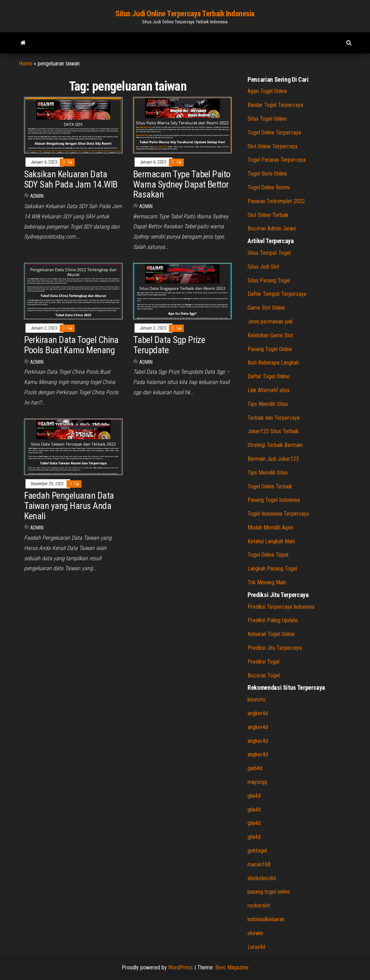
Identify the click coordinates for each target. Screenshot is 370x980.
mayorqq (257, 782)
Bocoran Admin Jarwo (272, 228)
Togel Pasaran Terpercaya (277, 160)
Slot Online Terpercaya (272, 146)
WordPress (181, 967)
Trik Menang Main (267, 582)
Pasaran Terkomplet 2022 (276, 201)
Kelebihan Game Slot (270, 335)
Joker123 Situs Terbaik (273, 431)
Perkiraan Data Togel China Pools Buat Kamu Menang (71, 345)
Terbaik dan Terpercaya (274, 418)
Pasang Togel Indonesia (274, 500)
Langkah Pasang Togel (272, 569)
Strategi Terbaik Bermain (275, 445)
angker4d (258, 713)
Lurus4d (256, 947)
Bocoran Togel (264, 675)
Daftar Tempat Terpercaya (277, 294)
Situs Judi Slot (263, 267)
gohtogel (257, 851)
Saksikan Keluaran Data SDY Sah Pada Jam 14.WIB (71, 179)
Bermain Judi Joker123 (273, 459)
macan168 (259, 864)
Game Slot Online (266, 308)
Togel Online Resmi (269, 187)
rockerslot (259, 906)
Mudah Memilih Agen (270, 528)
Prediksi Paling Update (273, 620)
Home (25, 64)
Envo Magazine (232, 967)
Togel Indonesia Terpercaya (278, 514)
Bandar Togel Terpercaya (275, 105)
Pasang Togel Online (270, 349)
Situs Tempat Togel (269, 253)
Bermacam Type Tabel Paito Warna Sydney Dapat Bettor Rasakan (182, 184)
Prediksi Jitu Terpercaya (275, 648)
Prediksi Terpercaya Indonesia (281, 607)
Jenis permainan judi (270, 322)
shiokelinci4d (262, 878)
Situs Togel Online (267, 119)
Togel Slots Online (267, 174)
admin (37, 196)
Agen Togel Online (267, 91)
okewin (255, 933)
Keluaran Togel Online (271, 634)
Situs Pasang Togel (269, 280)
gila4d (254, 796)
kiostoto (257, 700)
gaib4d (255, 768)
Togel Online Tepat (268, 555)
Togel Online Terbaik (270, 486)
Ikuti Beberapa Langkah (273, 363)
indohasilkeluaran (266, 919)
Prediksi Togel (263, 662)
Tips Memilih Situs (268, 404)
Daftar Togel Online (269, 376)
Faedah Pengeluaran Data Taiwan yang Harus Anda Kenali (69, 506)
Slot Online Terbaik (268, 215)
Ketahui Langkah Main (271, 541)
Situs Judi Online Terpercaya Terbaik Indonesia (185, 14)
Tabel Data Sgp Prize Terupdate (169, 345)
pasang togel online (269, 892)
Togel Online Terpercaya (274, 133)
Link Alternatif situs (269, 390)
